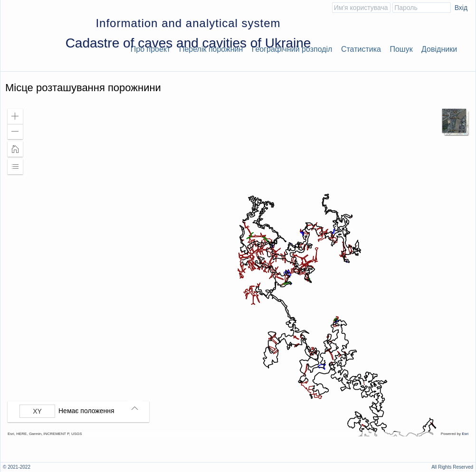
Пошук (401, 49)
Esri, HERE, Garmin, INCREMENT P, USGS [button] (45, 434)
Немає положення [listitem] (86, 411)
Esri (465, 434)
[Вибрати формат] (37, 411)
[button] (15, 116)
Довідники (439, 49)
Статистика (361, 49)
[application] (238, 270)
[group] (81, 411)
